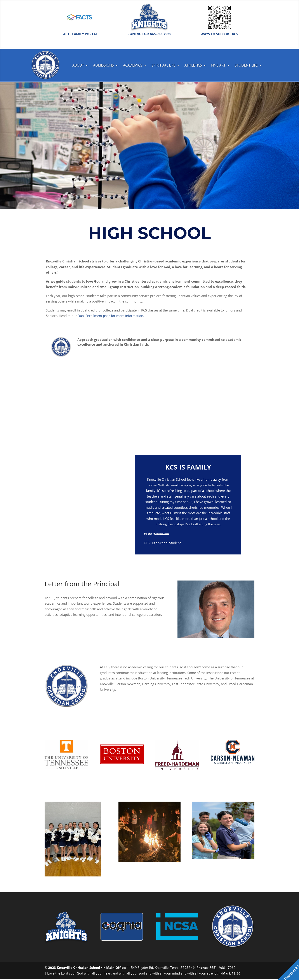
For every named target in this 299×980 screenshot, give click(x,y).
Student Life (246, 65)
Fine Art (218, 65)
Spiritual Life (163, 65)
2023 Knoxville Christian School (74, 968)
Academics (133, 65)
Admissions (103, 65)
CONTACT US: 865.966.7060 (149, 34)
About (78, 65)
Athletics (193, 65)
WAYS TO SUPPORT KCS (219, 34)
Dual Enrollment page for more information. (111, 316)
